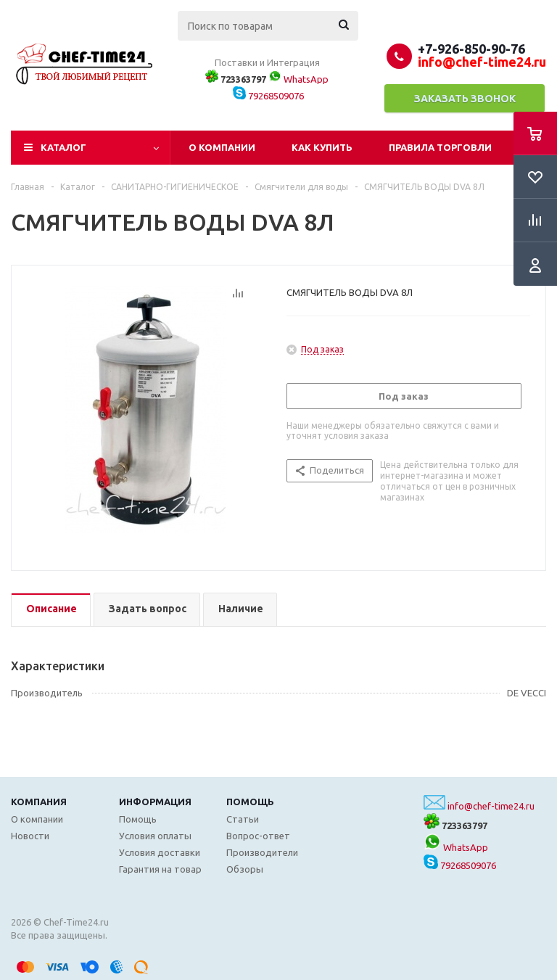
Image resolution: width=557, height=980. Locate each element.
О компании (222, 147)
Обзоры (245, 869)
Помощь (250, 802)
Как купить (322, 147)
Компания (39, 802)
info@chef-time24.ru (491, 806)
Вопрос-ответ (258, 836)
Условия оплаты (155, 836)
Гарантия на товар (160, 869)
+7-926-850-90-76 (471, 49)
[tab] (51, 610)
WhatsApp (298, 79)
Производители (262, 852)
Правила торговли (440, 147)
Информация (155, 802)
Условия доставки (160, 852)
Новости (30, 836)
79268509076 (268, 96)
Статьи (243, 819)
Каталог (63, 147)
